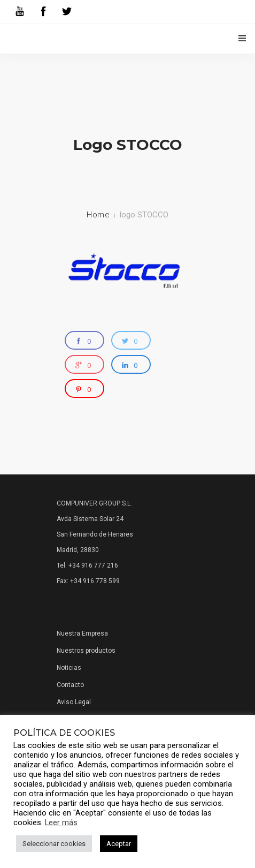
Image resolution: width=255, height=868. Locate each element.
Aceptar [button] (119, 844)
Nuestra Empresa (82, 633)
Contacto (70, 685)
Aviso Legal (74, 702)
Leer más (61, 822)
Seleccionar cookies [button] (54, 844)
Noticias (69, 668)
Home (98, 215)
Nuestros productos (86, 651)
